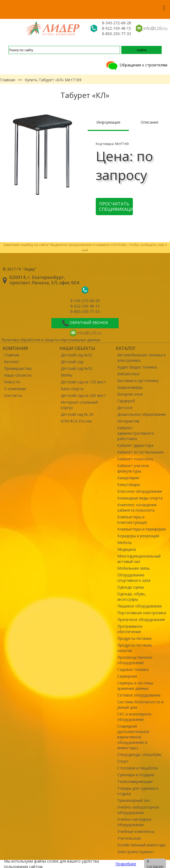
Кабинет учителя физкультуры (133, 468)
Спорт (123, 761)
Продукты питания (134, 638)
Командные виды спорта (140, 498)
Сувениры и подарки (136, 775)
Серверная (127, 676)
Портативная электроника (142, 613)
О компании (15, 389)
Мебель (125, 543)
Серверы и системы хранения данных (135, 686)
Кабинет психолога (135, 459)
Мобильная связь (134, 568)
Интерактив (128, 421)
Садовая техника (133, 669)
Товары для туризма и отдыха (138, 791)
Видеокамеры (130, 387)
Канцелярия (128, 478)
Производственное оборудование (135, 660)
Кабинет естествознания (140, 452)
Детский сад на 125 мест (83, 382)
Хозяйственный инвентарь (142, 845)
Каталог (12, 362)
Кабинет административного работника (136, 433)
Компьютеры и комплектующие (132, 520)
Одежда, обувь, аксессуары (132, 597)
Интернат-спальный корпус (79, 405)
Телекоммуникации (135, 781)
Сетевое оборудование (139, 695)
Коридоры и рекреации (138, 536)
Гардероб (126, 401)
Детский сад (72, 362)
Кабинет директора (135, 445)
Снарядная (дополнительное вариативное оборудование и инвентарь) (133, 737)
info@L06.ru (155, 28)
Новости (12, 382)
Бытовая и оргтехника (138, 381)
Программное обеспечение (130, 629)
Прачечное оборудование (141, 619)
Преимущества (18, 368)
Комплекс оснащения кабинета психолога (137, 507)
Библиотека (128, 374)
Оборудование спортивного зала (134, 578)
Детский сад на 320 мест (83, 395)
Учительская (129, 838)
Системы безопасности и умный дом (140, 705)
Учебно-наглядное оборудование (134, 822)
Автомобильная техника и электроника (141, 358)
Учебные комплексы (136, 831)
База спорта (72, 389)
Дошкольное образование (142, 414)
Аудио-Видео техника (137, 367)
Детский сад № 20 (77, 414)
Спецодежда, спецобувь (139, 754)
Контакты (13, 395)
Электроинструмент (136, 852)
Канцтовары (129, 484)
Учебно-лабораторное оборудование (138, 810)
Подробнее (126, 864)
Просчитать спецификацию (116, 207)
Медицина (127, 549)
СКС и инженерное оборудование (134, 717)
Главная (8, 80)
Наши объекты (18, 375)
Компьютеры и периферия (141, 529)
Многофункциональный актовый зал (139, 559)
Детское (125, 408)
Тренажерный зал (134, 800)
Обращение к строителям (136, 65)
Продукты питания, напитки (135, 648)
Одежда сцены (131, 587)
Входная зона (130, 394)
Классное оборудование (140, 491)
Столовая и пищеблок (138, 768)
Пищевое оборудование (140, 606)
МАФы (67, 375)
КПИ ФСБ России (76, 421)
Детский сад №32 (77, 355)
